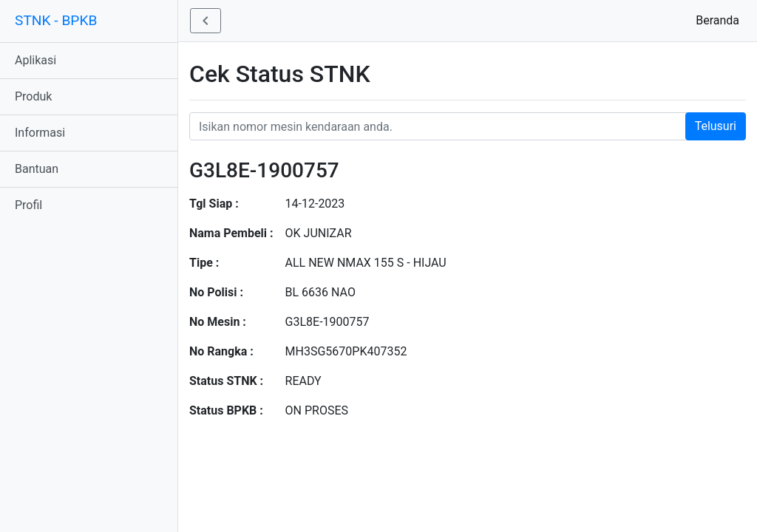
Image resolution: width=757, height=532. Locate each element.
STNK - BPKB (56, 20)
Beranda (720, 20)
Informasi (40, 133)
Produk (33, 96)
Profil (28, 205)
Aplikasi (35, 60)
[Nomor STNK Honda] (468, 126)
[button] (206, 21)
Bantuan (37, 169)
